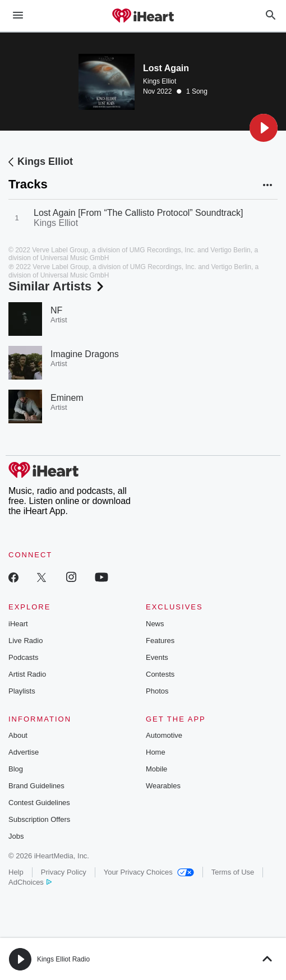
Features (160, 641)
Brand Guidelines (36, 786)
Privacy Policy (64, 872)
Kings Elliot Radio (63, 959)
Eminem (67, 398)
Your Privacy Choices (149, 872)
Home (156, 752)
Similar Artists (57, 286)
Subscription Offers (39, 819)
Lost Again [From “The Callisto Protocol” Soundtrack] (139, 213)
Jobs (16, 836)
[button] (264, 128)
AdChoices (30, 882)
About (18, 735)
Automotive (164, 735)
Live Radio (26, 641)
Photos (157, 691)
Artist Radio (27, 674)
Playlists (22, 691)
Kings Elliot (160, 81)
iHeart (18, 624)
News (155, 624)
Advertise (24, 752)
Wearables (163, 786)
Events (157, 657)
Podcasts (23, 657)
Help (16, 872)
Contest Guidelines (39, 803)
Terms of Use (233, 872)
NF (56, 310)
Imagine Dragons (85, 354)
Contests (160, 674)
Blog (16, 769)
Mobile (156, 769)
